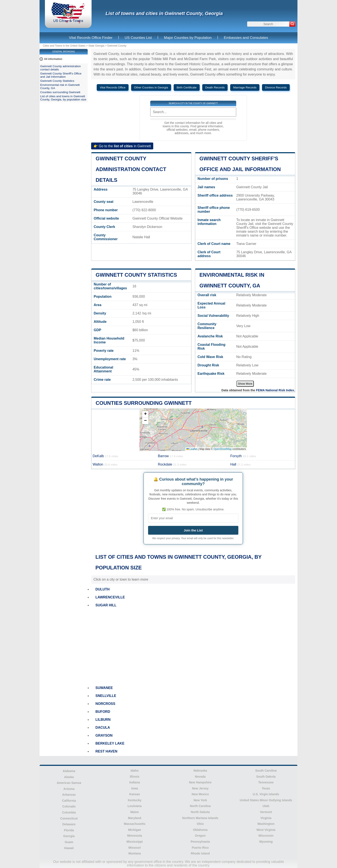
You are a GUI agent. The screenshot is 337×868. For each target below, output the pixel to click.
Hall (240, 464)
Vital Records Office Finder (91, 38)
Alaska (69, 777)
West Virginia (266, 830)
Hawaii (69, 848)
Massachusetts (135, 824)
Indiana (135, 782)
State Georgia (96, 46)
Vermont (266, 812)
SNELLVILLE (106, 696)
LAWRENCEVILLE (110, 597)
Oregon (200, 836)
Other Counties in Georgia (151, 87)
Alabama (69, 771)
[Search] (292, 24)
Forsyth (243, 456)
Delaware (69, 824)
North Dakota (200, 812)
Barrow (170, 456)
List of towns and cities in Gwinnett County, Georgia (164, 13)
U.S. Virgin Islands (266, 794)
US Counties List (138, 38)
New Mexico (200, 794)
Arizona (69, 789)
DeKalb (105, 456)
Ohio (200, 824)
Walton (105, 464)
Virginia (266, 818)
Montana (135, 853)
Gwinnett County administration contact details (131, 169)
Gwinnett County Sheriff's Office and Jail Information (61, 75)
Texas (266, 788)
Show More (245, 384)
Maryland (135, 818)
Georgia (69, 836)
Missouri (135, 848)
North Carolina (200, 806)
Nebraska (200, 771)
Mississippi (135, 842)
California (69, 801)
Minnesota (135, 836)
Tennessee (266, 782)
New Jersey (200, 788)
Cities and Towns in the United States (64, 46)
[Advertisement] (193, 647)
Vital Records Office (113, 87)
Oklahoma (200, 830)
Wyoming (266, 842)
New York (200, 800)
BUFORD (103, 712)
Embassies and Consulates (246, 38)
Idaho (135, 771)
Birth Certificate (187, 87)
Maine (135, 812)
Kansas (135, 794)
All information (53, 59)
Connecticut (69, 818)
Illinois (135, 777)
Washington (266, 824)
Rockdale (172, 464)
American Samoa (69, 783)
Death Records (215, 87)
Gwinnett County (117, 46)
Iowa (135, 788)
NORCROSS (105, 704)
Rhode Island (200, 853)
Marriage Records (245, 87)
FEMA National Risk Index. (275, 390)
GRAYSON (104, 735)
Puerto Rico (200, 848)
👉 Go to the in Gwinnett (122, 146)
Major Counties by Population (188, 38)
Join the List (193, 530)
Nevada (200, 777)
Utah (266, 806)
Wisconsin (266, 836)
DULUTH (103, 589)
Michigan (135, 830)
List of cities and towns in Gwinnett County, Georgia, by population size (63, 98)
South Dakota (266, 777)
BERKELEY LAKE (110, 743)
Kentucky (135, 800)
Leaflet (192, 449)
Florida (69, 830)
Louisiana (135, 806)
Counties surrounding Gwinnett (144, 403)
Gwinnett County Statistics (136, 275)
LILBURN (103, 720)
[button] (145, 414)
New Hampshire (200, 782)
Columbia (69, 812)
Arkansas (69, 795)
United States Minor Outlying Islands (266, 800)
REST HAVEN (106, 751)
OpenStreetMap (223, 449)
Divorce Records (276, 87)
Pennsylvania (200, 842)
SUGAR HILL (106, 605)
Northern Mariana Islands (200, 818)
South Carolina (266, 771)
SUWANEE (104, 688)
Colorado (69, 806)
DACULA (103, 728)
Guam (69, 842)
